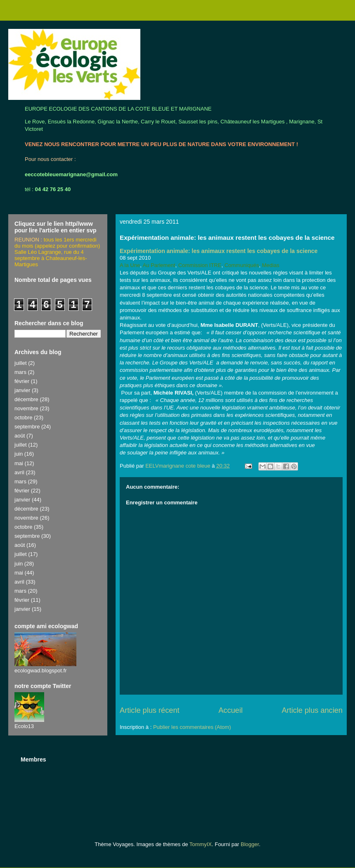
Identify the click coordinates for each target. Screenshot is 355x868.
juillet (21, 363)
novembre (26, 408)
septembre (27, 427)
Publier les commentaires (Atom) (192, 727)
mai (19, 463)
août (20, 436)
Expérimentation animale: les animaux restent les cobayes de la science (219, 251)
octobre (23, 417)
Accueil (231, 710)
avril (19, 472)
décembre (26, 399)
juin (19, 454)
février (22, 381)
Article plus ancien (312, 710)
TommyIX (201, 844)
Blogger (250, 844)
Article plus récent (150, 710)
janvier (22, 390)
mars (20, 372)
